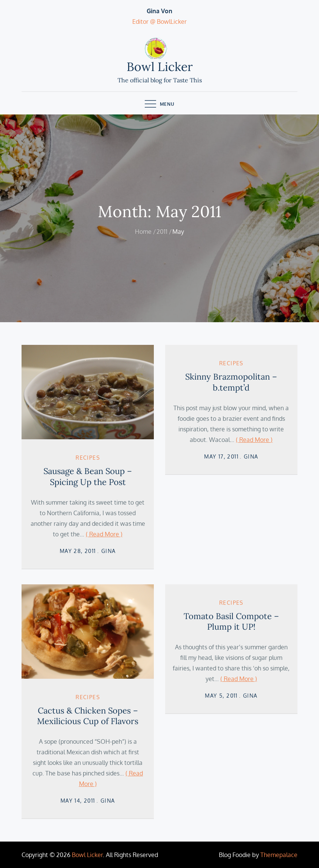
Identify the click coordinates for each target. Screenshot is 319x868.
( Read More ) (104, 534)
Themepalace (279, 855)
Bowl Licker (160, 67)
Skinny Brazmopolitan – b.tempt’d (231, 382)
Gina (109, 551)
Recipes (88, 458)
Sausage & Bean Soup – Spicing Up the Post (88, 476)
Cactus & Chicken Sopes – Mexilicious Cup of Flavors (88, 716)
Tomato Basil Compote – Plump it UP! (231, 622)
